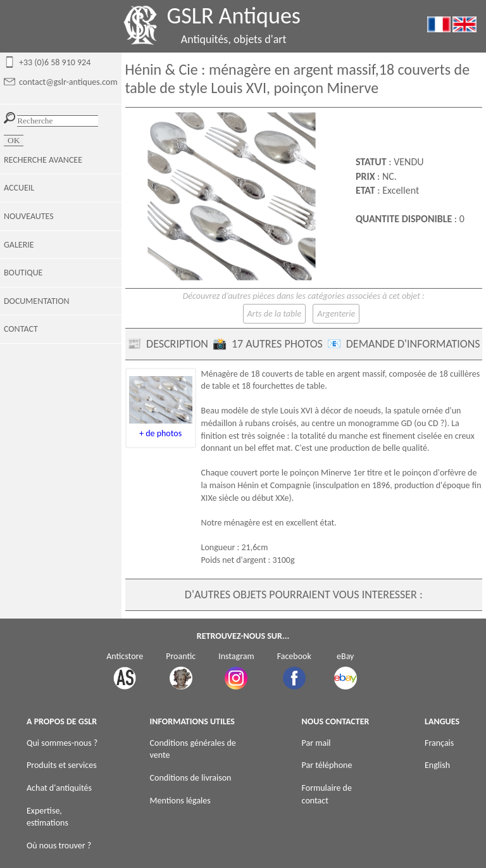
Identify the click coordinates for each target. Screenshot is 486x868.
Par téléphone (327, 765)
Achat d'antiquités (59, 788)
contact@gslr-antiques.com (68, 82)
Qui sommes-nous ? (62, 743)
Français (439, 743)
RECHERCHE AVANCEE (43, 160)
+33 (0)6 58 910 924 (55, 62)
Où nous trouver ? (59, 846)
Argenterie (336, 314)
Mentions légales (180, 801)
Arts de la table (275, 314)
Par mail (316, 743)
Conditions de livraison (191, 778)
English (437, 765)
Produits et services (62, 765)
